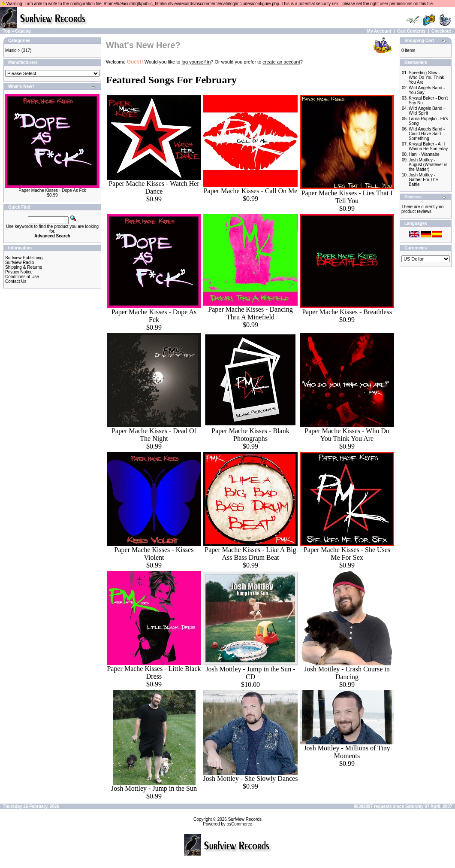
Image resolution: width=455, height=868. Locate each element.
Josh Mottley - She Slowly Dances (251, 778)
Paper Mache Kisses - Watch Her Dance (154, 187)
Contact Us (16, 281)
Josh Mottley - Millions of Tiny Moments (347, 752)
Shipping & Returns (24, 267)
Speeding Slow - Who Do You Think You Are (426, 77)
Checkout (441, 31)
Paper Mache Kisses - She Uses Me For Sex (347, 554)
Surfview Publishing (24, 258)
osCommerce (240, 824)
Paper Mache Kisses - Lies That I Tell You (347, 197)
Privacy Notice (19, 272)
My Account (379, 31)
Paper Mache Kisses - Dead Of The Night (154, 435)
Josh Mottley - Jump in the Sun (154, 788)
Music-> (13, 50)
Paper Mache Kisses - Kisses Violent (154, 554)
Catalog (23, 31)
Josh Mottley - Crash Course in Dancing (347, 673)
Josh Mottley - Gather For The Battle (423, 180)
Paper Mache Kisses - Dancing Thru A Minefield (250, 313)
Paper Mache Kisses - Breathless (347, 312)
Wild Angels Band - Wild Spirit (427, 111)
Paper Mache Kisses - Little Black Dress (154, 672)
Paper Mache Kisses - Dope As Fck (52, 190)
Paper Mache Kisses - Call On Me (251, 191)
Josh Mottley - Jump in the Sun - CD (250, 673)
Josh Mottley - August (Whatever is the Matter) (428, 165)
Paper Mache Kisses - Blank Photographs (250, 435)
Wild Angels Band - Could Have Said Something (427, 134)
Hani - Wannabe (424, 154)
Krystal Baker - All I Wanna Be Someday (428, 146)
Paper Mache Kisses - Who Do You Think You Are (347, 435)
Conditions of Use (22, 277)
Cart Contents (411, 31)
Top (7, 31)
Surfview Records (245, 819)
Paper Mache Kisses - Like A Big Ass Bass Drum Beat (250, 554)
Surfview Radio (20, 263)
